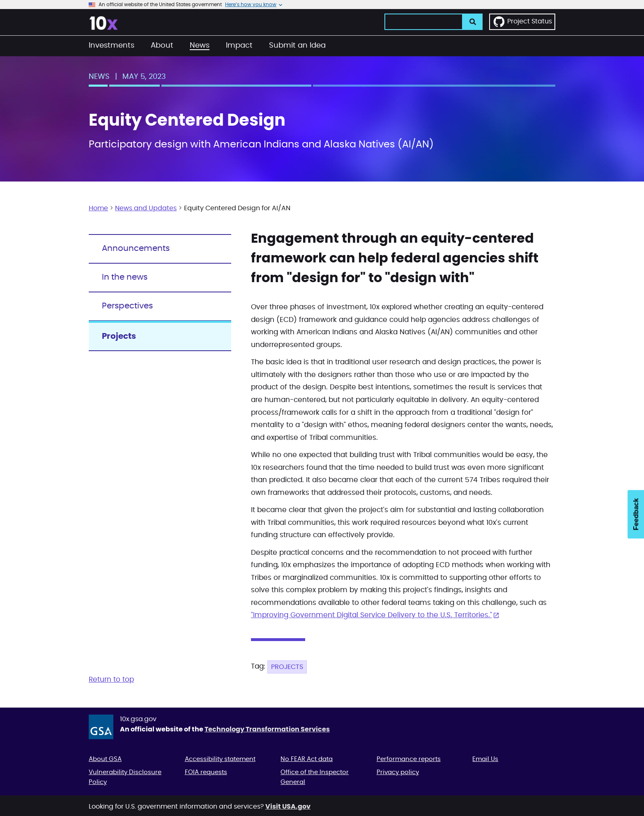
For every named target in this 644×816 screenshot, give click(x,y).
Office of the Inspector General (315, 777)
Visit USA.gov (288, 807)
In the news (125, 277)
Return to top (111, 679)
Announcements (136, 248)
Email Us (485, 759)
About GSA (105, 759)
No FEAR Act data (307, 759)
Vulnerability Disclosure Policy (125, 777)
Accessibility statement (220, 759)
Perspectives (127, 306)
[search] (473, 22)
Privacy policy (398, 772)
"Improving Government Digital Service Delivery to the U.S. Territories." (371, 615)
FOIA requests (206, 772)
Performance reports (409, 759)
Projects (287, 667)
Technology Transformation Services (267, 729)
